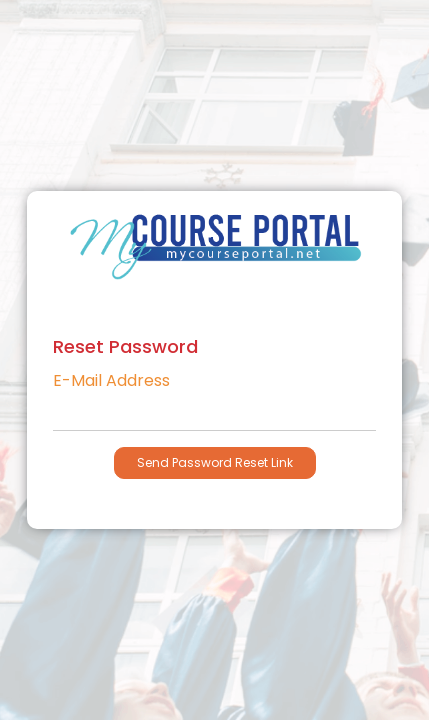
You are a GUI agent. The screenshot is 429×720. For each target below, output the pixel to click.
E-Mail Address (111, 381)
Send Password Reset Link (215, 462)
